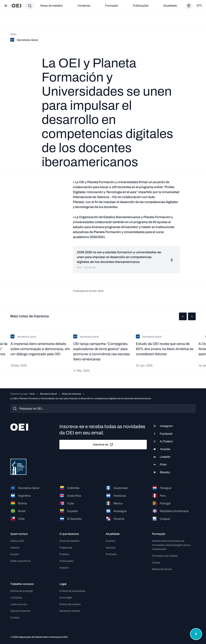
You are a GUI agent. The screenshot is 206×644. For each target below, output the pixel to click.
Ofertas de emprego (22, 591)
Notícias (110, 548)
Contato (15, 618)
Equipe (14, 554)
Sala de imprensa (20, 611)
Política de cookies (70, 604)
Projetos (64, 554)
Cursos (156, 563)
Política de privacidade (72, 591)
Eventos (110, 541)
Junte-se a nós (19, 604)
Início (32, 394)
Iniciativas (84, 6)
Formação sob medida (165, 556)
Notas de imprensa (71, 394)
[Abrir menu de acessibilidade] (196, 634)
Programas (66, 548)
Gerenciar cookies (70, 611)
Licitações (16, 598)
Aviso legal (66, 598)
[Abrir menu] (6, 6)
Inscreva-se (103, 445)
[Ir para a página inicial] (16, 6)
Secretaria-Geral (48, 394)
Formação (112, 6)
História (15, 548)
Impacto (64, 568)
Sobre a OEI (17, 541)
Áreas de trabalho (51, 6)
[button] (183, 316)
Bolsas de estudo (162, 569)
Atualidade (170, 6)
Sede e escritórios (21, 561)
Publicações (141, 6)
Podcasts (111, 554)
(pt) (199, 6)
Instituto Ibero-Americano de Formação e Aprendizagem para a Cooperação (171, 545)
